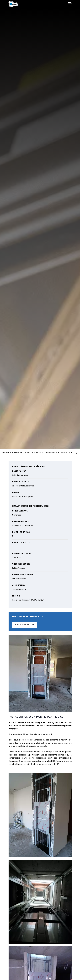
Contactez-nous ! (25, 625)
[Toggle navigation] (70, 4)
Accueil (5, 453)
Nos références (34, 453)
